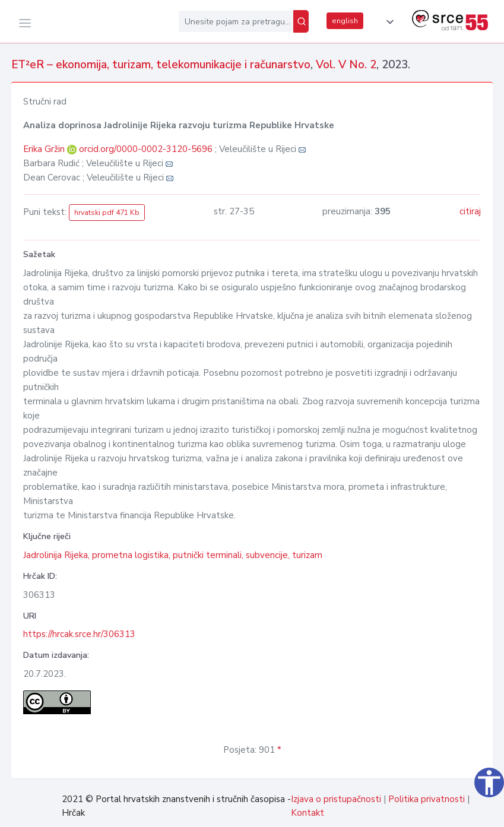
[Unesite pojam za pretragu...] (236, 21)
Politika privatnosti (427, 799)
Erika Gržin (45, 149)
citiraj (470, 211)
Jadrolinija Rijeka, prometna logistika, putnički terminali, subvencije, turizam (173, 555)
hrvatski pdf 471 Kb (107, 213)
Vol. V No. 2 (346, 65)
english (345, 21)
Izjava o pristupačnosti (336, 799)
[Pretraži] (301, 21)
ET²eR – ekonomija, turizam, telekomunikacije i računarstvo (161, 65)
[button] (388, 22)
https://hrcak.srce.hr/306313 (79, 634)
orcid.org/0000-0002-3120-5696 (146, 149)
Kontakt (308, 813)
